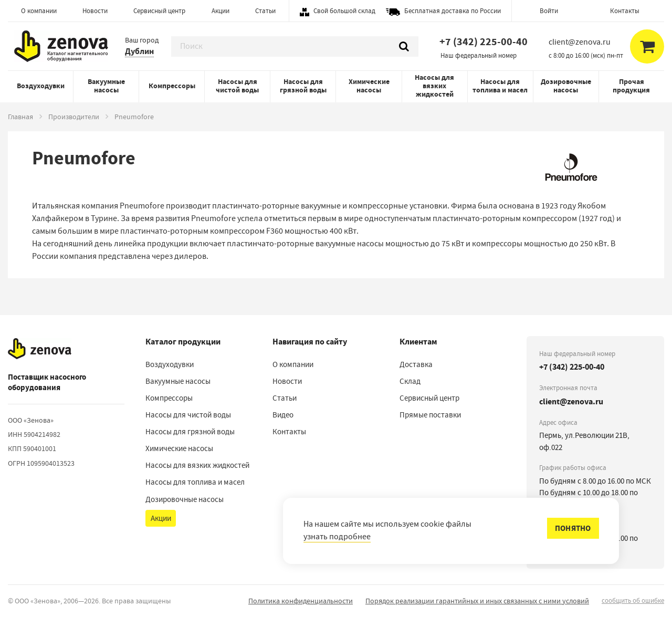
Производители (74, 117)
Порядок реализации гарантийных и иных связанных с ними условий (477, 601)
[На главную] (40, 349)
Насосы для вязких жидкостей (434, 86)
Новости (95, 11)
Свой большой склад (344, 11)
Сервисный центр (159, 11)
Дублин (139, 51)
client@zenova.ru (571, 401)
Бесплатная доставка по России (453, 11)
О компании (39, 11)
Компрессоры (172, 86)
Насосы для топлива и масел (500, 86)
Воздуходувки (41, 86)
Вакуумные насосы (106, 86)
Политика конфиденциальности (301, 601)
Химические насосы (369, 86)
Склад (410, 381)
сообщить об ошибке (633, 600)
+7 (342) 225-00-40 (484, 42)
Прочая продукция (631, 86)
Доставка (416, 364)
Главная (20, 117)
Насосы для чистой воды (237, 86)
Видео (283, 415)
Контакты (625, 11)
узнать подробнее (337, 537)
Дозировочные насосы (566, 86)
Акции (220, 11)
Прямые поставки (430, 415)
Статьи (265, 11)
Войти (549, 11)
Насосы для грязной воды (303, 86)
